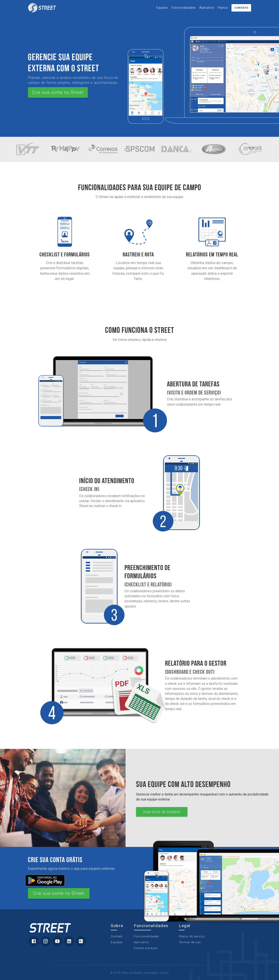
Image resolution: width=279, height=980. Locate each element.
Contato (241, 8)
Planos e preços (146, 948)
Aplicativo (207, 8)
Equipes (162, 8)
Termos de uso (190, 942)
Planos (223, 8)
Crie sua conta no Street (58, 92)
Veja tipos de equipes (162, 812)
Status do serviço (192, 936)
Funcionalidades (184, 8)
